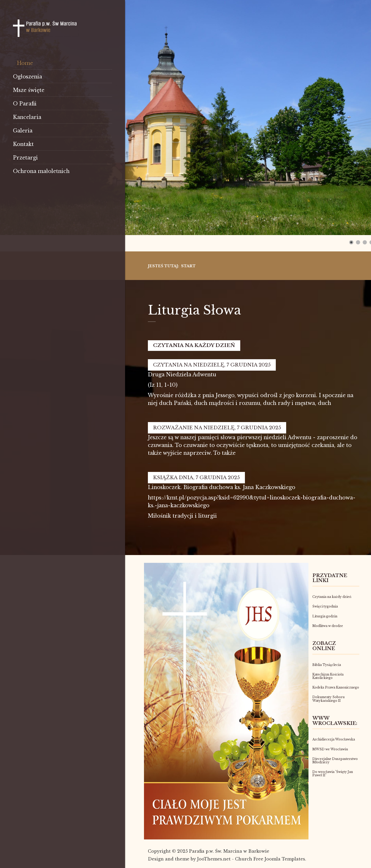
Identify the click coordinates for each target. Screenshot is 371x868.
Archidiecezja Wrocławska (334, 739)
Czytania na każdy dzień (194, 345)
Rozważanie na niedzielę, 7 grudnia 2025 (217, 428)
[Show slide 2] (358, 242)
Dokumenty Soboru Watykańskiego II (328, 699)
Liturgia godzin (325, 616)
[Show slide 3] (365, 242)
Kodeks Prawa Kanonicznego (336, 687)
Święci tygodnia (325, 606)
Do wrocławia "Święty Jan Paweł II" (333, 773)
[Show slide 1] (351, 242)
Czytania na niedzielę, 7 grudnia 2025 (212, 365)
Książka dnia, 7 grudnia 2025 (196, 478)
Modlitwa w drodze (328, 626)
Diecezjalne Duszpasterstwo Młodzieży (335, 760)
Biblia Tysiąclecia (327, 665)
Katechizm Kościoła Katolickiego (328, 676)
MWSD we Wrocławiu (330, 749)
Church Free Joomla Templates (270, 859)
